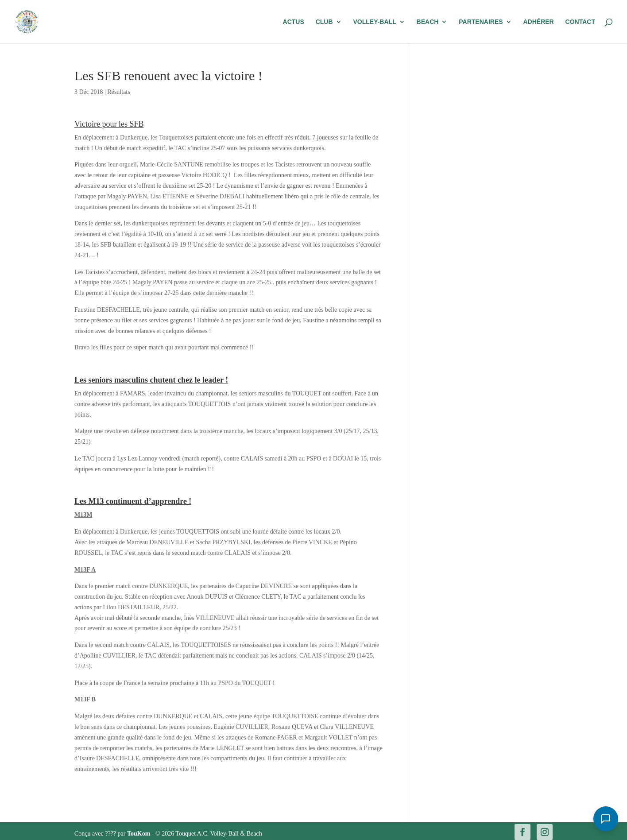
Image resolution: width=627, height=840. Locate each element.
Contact (580, 22)
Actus (294, 22)
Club (324, 22)
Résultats (118, 92)
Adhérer (538, 22)
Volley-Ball (374, 22)
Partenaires (481, 22)
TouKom (139, 834)
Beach (428, 22)
